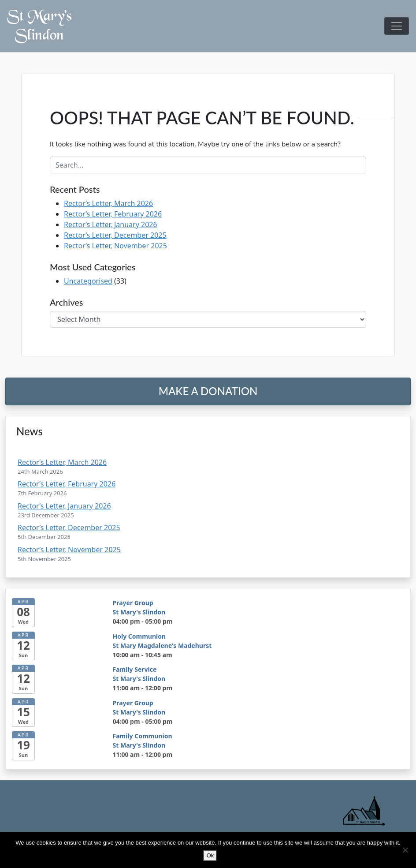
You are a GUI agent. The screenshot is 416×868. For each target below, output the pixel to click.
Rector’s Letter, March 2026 (108, 203)
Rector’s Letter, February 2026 (113, 214)
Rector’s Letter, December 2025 (115, 235)
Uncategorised (88, 281)
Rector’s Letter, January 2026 (111, 224)
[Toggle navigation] (397, 26)
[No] (405, 850)
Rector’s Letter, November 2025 (115, 246)
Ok (210, 855)
